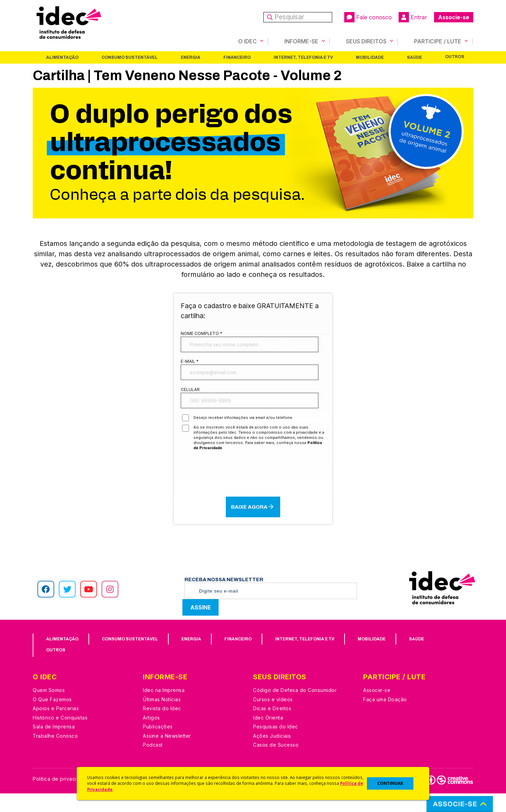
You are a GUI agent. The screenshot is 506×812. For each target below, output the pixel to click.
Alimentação (62, 57)
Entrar (413, 17)
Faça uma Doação (385, 718)
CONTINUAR (390, 783)
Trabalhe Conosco (55, 754)
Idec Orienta (268, 736)
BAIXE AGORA (253, 525)
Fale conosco (368, 17)
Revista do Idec (162, 727)
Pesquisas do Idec (276, 745)
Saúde (414, 57)
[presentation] (253, 491)
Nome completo (202, 335)
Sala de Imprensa (54, 745)
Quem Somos (49, 709)
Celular (190, 402)
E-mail (190, 369)
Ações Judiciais (272, 754)
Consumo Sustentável (130, 57)
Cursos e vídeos (273, 718)
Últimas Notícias (162, 718)
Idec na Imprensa (164, 709)
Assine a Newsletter (167, 754)
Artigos (151, 736)
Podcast (153, 763)
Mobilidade (370, 57)
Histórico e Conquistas (60, 736)
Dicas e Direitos (272, 727)
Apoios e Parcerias (56, 727)
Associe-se (454, 17)
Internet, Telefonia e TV (303, 57)
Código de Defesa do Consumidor (295, 709)
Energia (191, 57)
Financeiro (237, 57)
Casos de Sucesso (276, 763)
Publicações (158, 745)
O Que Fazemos (52, 718)
